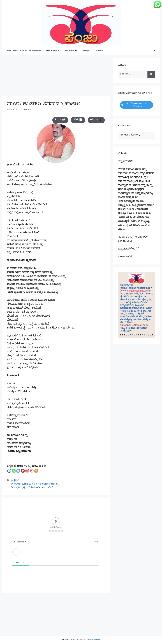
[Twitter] (18, 471)
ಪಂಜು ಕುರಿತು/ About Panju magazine (24, 51)
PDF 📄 (78, 120)
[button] (154, 51)
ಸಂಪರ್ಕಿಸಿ (87, 51)
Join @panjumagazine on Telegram (135, 105)
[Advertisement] (56, 76)
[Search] (151, 75)
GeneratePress (93, 640)
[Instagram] (27, 471)
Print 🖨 (60, 120)
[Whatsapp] (14, 471)
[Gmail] (32, 471)
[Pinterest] (23, 471)
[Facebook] (9, 471)
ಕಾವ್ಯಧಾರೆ (15, 480)
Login (96, 542)
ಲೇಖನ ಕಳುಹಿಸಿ (53, 51)
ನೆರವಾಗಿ (99, 51)
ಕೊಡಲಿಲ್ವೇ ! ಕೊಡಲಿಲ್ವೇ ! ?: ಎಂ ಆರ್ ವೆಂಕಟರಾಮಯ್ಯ (35, 484)
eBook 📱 (96, 120)
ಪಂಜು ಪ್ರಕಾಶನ (71, 51)
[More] (36, 471)
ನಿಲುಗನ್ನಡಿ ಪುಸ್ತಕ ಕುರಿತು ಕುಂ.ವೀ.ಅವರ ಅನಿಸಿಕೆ (32, 488)
